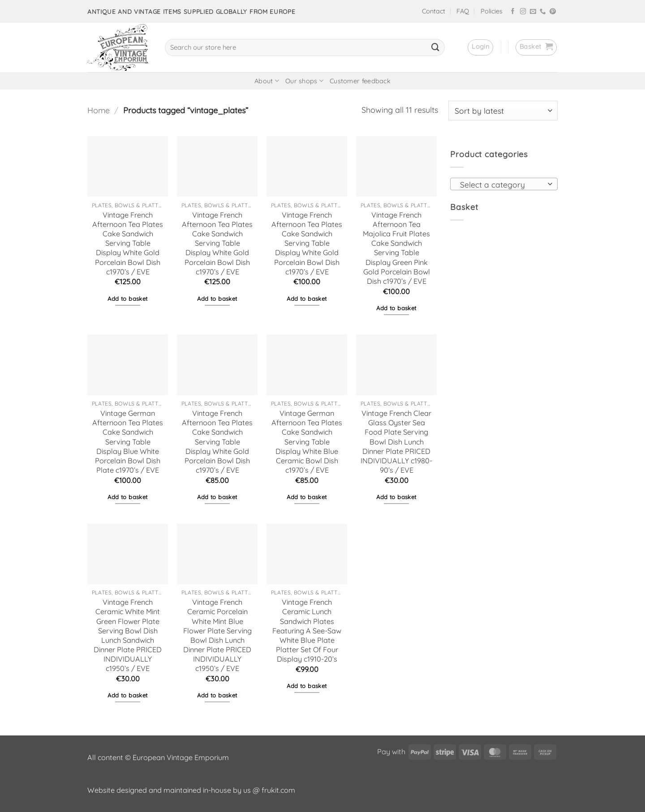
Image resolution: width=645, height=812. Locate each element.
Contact (434, 11)
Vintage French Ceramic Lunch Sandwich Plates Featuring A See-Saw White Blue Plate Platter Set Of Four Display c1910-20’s (307, 630)
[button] (480, 47)
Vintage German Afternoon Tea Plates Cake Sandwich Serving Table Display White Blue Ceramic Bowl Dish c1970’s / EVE (307, 442)
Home (99, 110)
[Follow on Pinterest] (553, 12)
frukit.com (278, 790)
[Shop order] (503, 111)
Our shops (304, 81)
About (267, 81)
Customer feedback (360, 81)
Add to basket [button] (127, 299)
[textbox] (501, 184)
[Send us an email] (533, 12)
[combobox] (504, 184)
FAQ (463, 11)
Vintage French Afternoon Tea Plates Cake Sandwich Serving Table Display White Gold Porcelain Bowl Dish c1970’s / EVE (128, 243)
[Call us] (543, 12)
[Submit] (435, 47)
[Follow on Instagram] (523, 12)
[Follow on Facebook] (513, 12)
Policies (492, 11)
